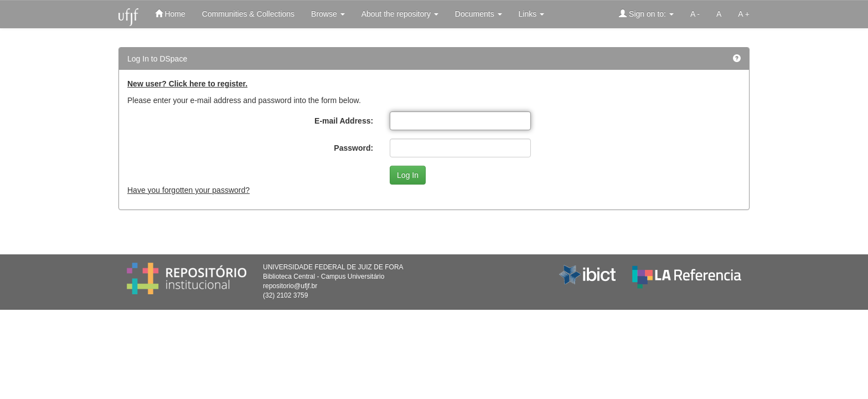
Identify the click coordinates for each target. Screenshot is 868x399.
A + (744, 14)
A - (695, 14)
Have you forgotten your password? (188, 190)
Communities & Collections (248, 14)
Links (532, 14)
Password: (353, 148)
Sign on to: (646, 14)
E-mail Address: (344, 121)
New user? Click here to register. (187, 84)
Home (170, 14)
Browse (328, 14)
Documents (479, 14)
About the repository (400, 14)
